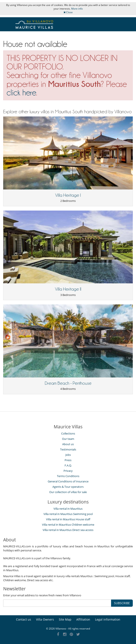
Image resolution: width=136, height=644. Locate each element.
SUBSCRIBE (122, 603)
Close (68, 12)
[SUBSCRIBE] (57, 603)
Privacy (68, 471)
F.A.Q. (68, 465)
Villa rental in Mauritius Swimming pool (68, 514)
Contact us (24, 619)
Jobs (68, 455)
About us (68, 444)
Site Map (65, 619)
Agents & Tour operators (68, 487)
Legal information (108, 619)
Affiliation (83, 619)
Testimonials (68, 449)
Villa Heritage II (68, 289)
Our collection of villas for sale (68, 492)
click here (21, 93)
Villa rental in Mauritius (68, 509)
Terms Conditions (68, 476)
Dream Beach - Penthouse (68, 383)
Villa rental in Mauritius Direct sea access (68, 530)
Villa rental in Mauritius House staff (68, 519)
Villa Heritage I (68, 195)
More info (77, 9)
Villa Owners (45, 619)
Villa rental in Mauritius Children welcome (68, 525)
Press (68, 460)
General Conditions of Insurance (68, 481)
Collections (68, 433)
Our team (68, 439)
